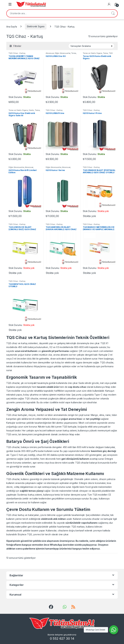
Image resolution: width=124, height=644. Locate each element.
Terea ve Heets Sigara (92, 53)
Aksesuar (50, 53)
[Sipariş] (91, 46)
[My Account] (109, 4)
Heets (31, 110)
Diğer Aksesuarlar (63, 53)
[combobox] (57, 13)
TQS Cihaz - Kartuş (17, 53)
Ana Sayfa (12, 26)
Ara (113, 13)
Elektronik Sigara (36, 26)
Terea (74, 53)
